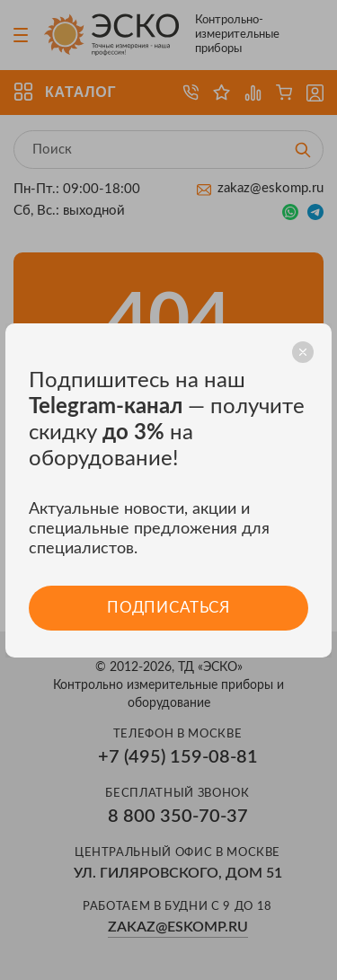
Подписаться (168, 608)
